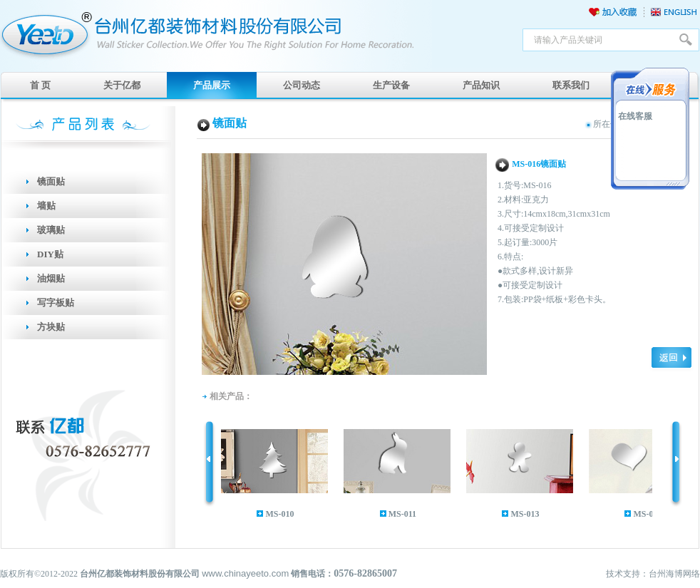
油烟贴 (51, 278)
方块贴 (51, 327)
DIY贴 (50, 254)
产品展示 (212, 85)
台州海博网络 (674, 574)
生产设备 (391, 85)
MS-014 (650, 514)
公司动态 (302, 85)
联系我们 (571, 85)
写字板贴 (56, 303)
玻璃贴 (51, 230)
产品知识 (481, 85)
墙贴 (46, 206)
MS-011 (405, 514)
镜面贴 (51, 181)
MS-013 (527, 514)
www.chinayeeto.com (245, 573)
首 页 (40, 85)
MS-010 (282, 514)
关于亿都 (122, 85)
